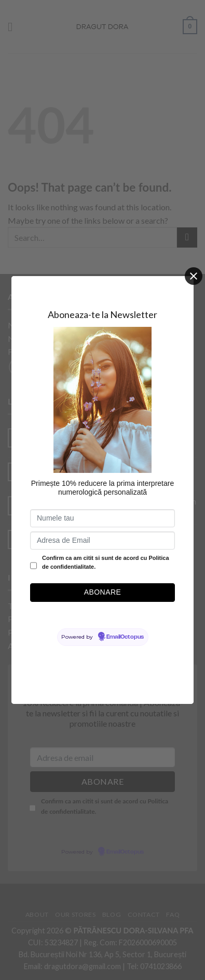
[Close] (194, 276)
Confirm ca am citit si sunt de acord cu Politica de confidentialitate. (106, 563)
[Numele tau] (102, 518)
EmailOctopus (125, 637)
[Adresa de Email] (102, 541)
